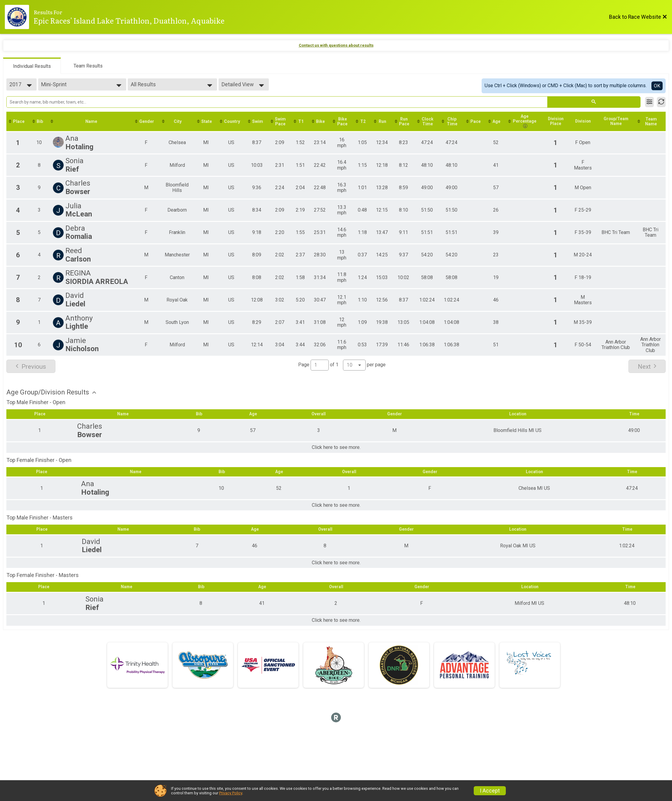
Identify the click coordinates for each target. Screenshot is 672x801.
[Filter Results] (649, 102)
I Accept (490, 791)
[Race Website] (19, 17)
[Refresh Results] (661, 102)
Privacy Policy (231, 793)
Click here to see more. (336, 454)
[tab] (32, 66)
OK (657, 86)
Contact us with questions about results (336, 45)
